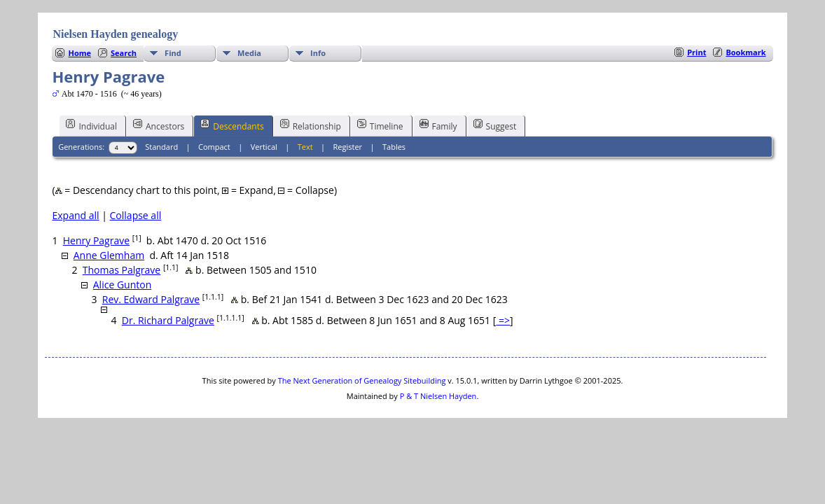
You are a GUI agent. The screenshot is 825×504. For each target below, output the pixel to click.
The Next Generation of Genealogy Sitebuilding (362, 380)
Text (305, 147)
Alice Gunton (122, 285)
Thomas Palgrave (122, 270)
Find (173, 53)
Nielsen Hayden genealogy (115, 34)
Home (79, 53)
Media (249, 53)
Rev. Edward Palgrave (151, 299)
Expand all (75, 215)
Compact (214, 147)
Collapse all (136, 215)
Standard (161, 147)
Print (696, 52)
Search (124, 53)
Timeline (380, 125)
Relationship (311, 125)
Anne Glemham (109, 255)
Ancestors (159, 125)
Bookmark (746, 52)
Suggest (495, 125)
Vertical (264, 147)
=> (503, 320)
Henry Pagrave (96, 240)
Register (348, 147)
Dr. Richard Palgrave (168, 320)
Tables (394, 147)
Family (438, 125)
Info (318, 53)
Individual (91, 125)
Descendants (232, 125)
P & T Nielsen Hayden (438, 396)
